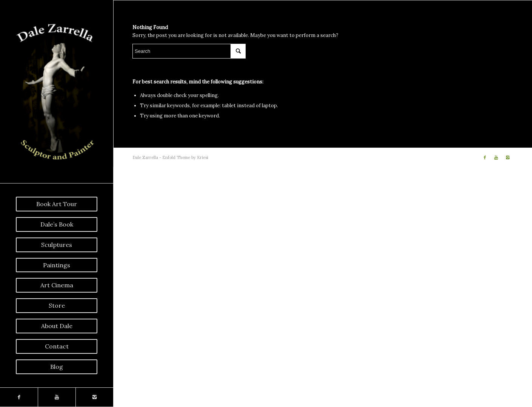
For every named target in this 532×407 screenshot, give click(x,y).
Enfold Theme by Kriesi (185, 157)
